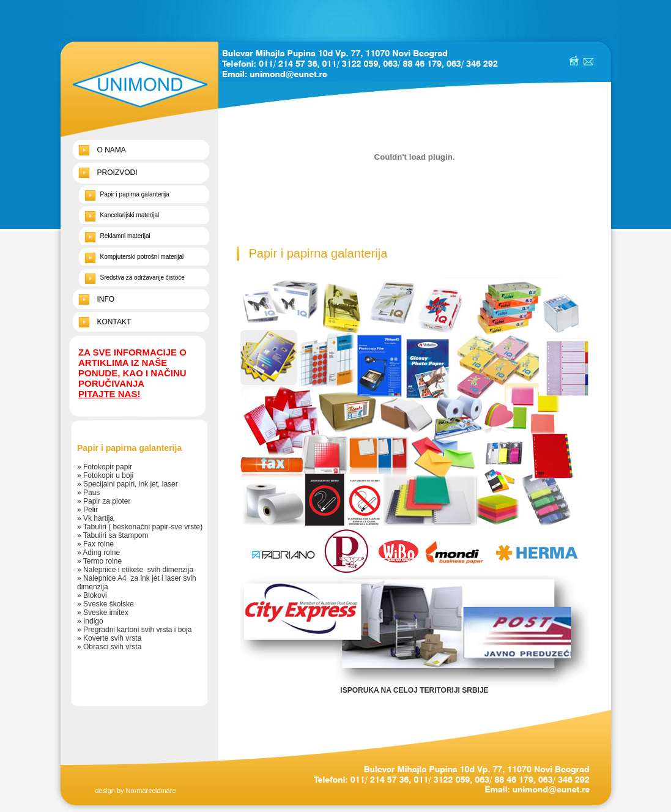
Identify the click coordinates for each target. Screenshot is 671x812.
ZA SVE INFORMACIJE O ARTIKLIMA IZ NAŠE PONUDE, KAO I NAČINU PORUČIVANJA (132, 373)
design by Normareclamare (135, 791)
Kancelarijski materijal (130, 215)
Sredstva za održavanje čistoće (143, 277)
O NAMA (112, 150)
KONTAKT (114, 322)
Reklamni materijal (125, 236)
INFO (106, 299)
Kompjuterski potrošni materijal (142, 257)
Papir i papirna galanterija (135, 194)
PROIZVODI (117, 173)
